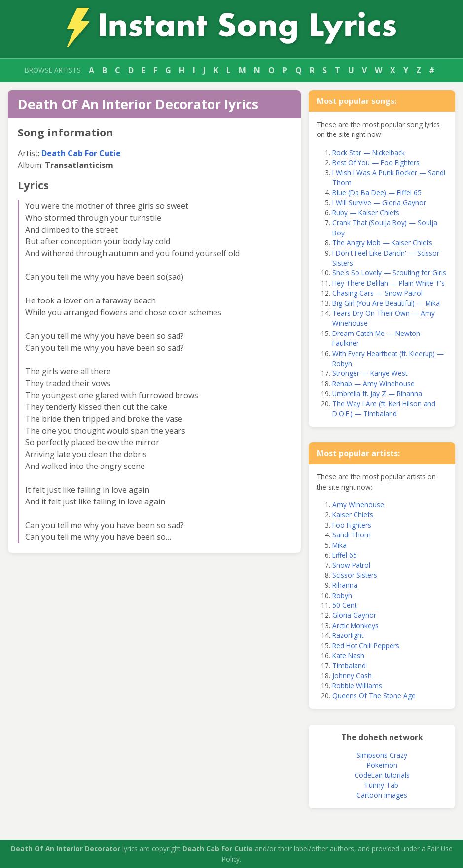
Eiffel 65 (345, 555)
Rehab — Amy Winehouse (374, 384)
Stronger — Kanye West (370, 373)
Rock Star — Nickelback (369, 152)
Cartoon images (382, 795)
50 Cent (344, 605)
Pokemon (382, 765)
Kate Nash (348, 655)
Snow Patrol (351, 565)
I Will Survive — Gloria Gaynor (379, 203)
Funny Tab (382, 785)
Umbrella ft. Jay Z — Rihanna (377, 393)
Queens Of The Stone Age (374, 695)
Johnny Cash (352, 676)
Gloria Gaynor (354, 615)
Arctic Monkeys (356, 625)
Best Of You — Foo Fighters (376, 162)
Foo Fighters (352, 525)
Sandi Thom (352, 535)
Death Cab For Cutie (81, 153)
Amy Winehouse (358, 505)
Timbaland (349, 665)
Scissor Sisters (355, 575)
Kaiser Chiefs (353, 515)
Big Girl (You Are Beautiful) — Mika (386, 303)
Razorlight (348, 635)
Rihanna (345, 585)
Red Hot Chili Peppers (366, 646)
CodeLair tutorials (382, 775)
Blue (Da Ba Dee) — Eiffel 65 (377, 192)
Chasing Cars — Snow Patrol (377, 293)
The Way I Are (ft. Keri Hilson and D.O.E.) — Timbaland (384, 409)
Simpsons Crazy (382, 755)
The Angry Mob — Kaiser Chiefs (382, 243)
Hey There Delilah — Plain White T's (389, 283)
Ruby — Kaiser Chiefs (366, 213)
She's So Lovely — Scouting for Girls (389, 273)
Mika (339, 545)
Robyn (342, 595)
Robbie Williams (357, 685)
